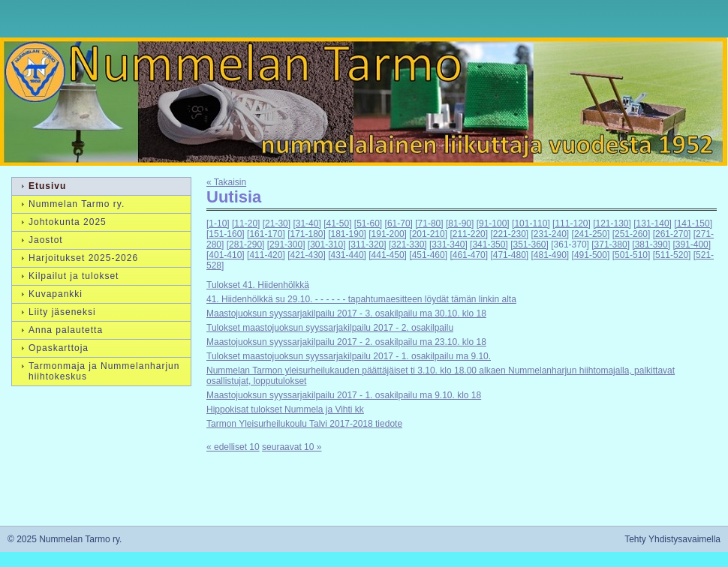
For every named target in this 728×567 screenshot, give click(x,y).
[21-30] (277, 223)
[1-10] (218, 223)
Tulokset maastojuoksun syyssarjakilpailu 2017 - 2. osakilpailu (330, 328)
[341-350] (489, 244)
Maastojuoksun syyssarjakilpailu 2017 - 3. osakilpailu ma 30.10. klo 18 (346, 313)
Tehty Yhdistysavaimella (672, 539)
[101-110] (531, 223)
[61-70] (399, 223)
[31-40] (307, 223)
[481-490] (551, 255)
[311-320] (367, 244)
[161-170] (266, 234)
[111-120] (572, 223)
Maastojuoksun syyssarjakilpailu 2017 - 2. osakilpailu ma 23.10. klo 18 (346, 342)
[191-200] (388, 234)
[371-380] (611, 244)
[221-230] (509, 234)
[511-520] (672, 255)
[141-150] (693, 223)
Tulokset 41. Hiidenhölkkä (258, 285)
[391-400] (692, 244)
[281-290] (246, 244)
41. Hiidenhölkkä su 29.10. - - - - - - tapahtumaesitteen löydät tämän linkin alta (361, 299)
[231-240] (551, 234)
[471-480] (509, 255)
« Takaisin (226, 182)
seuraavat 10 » (292, 447)
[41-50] (337, 223)
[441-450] (388, 255)
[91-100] (493, 223)
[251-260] (632, 234)
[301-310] (327, 244)
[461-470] (469, 255)
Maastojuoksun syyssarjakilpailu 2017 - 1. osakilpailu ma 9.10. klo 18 (344, 395)
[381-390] (651, 244)
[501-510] (632, 255)
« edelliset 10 (233, 447)
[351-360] (529, 244)
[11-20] (246, 223)
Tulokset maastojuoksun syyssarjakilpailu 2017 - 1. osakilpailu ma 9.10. (349, 356)
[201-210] (428, 234)
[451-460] (428, 255)
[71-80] (429, 223)
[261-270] (672, 234)
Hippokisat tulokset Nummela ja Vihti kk (285, 409)
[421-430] (307, 255)
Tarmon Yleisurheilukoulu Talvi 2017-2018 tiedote (304, 424)
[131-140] (653, 223)
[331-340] (448, 244)
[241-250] (591, 234)
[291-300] (286, 244)
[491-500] (591, 255)
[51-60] (368, 223)
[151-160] (226, 234)
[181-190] (347, 234)
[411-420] (266, 255)
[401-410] (226, 255)
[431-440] (347, 255)
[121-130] (612, 223)
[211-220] (469, 234)
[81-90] (460, 223)
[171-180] (307, 234)
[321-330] (408, 244)
